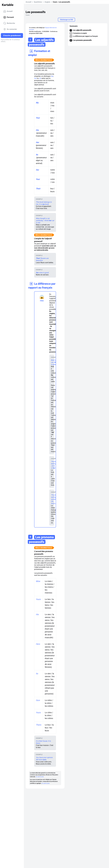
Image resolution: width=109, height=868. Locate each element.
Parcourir (9, 17)
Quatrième (38, 2)
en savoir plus (40, 777)
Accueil (8, 11)
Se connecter (10, 29)
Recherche (9, 23)
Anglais (47, 2)
